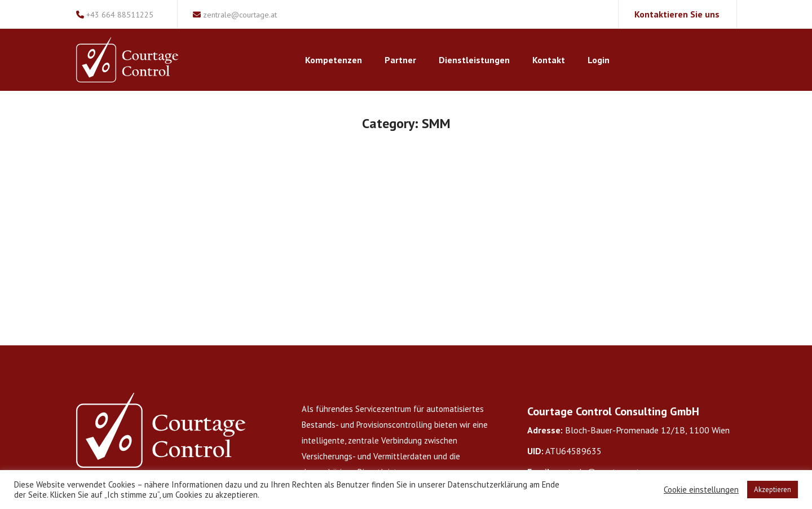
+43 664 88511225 (115, 15)
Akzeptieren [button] (773, 490)
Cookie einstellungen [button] (701, 490)
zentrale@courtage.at (235, 15)
